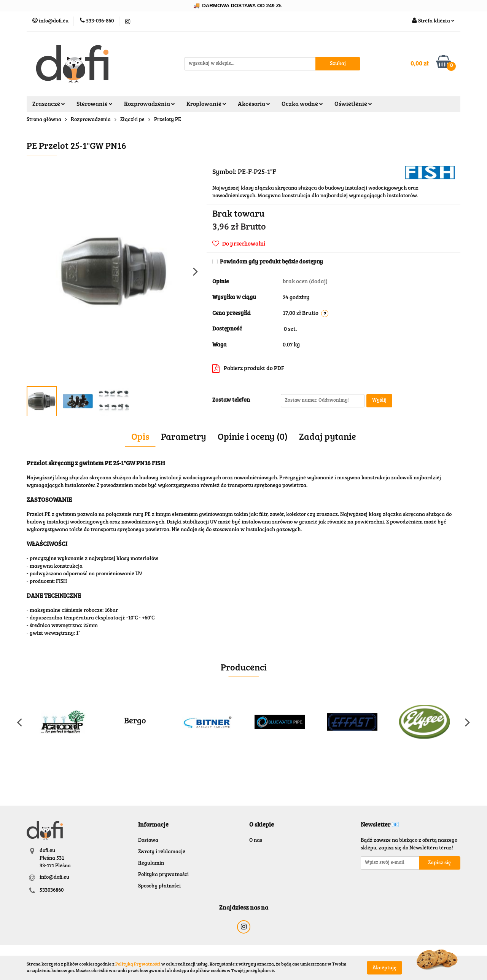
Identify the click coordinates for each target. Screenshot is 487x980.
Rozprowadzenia (150, 104)
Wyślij (379, 401)
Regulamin (151, 863)
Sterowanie (95, 104)
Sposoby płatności (159, 886)
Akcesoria (254, 104)
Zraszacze (49, 104)
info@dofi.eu (54, 878)
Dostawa (148, 841)
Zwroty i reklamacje (162, 852)
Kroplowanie (206, 104)
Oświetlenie (353, 104)
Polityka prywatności (163, 875)
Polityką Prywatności (138, 964)
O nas (256, 841)
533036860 (52, 891)
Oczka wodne (302, 104)
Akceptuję (384, 968)
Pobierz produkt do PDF (248, 369)
